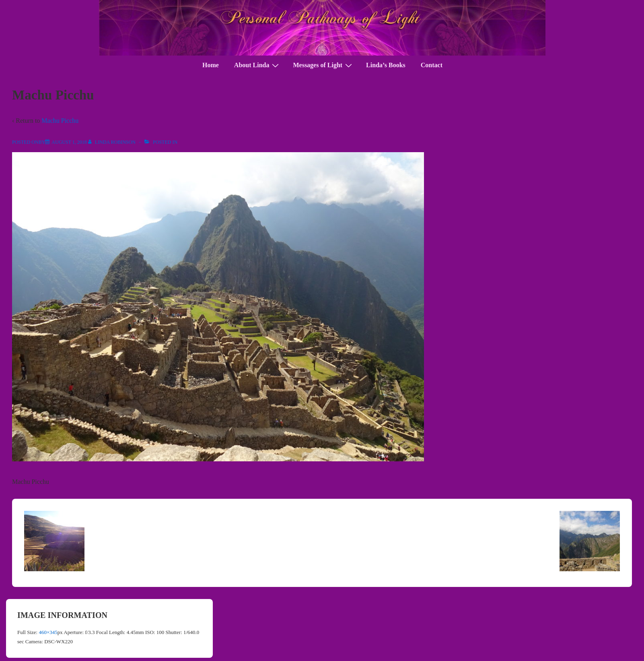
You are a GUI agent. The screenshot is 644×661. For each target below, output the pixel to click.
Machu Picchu (60, 121)
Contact (432, 65)
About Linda (258, 65)
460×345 (48, 632)
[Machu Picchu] (69, 142)
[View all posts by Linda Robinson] (112, 142)
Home (211, 65)
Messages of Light (323, 65)
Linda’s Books (386, 65)
